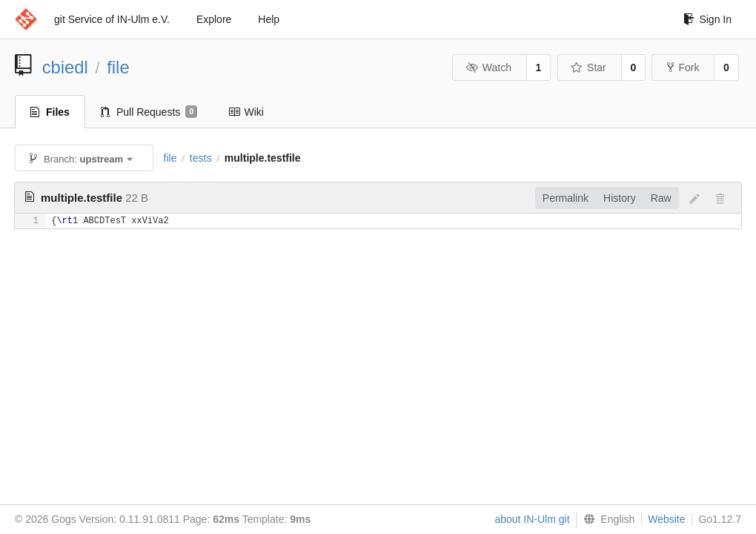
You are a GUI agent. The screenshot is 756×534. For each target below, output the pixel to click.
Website (666, 519)
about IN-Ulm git (532, 519)
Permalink (566, 198)
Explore (214, 19)
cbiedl (65, 67)
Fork (683, 67)
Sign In (707, 19)
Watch (488, 67)
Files (50, 112)
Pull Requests (149, 112)
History (620, 198)
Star (588, 67)
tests (201, 158)
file (118, 67)
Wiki (246, 112)
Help (269, 19)
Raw (661, 198)
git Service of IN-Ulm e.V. (112, 19)
